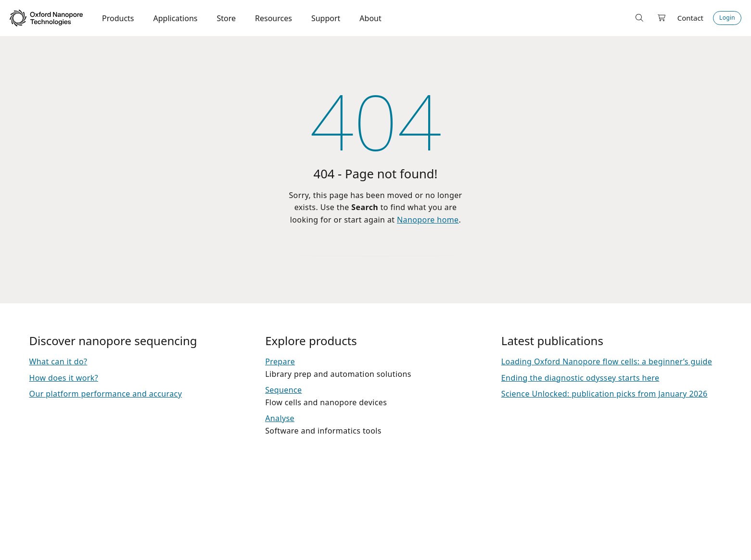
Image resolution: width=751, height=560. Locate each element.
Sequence (283, 390)
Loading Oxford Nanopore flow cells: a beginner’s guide (607, 361)
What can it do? (58, 361)
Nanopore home (428, 220)
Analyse (280, 418)
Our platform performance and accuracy (106, 394)
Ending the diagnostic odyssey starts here (580, 378)
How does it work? (64, 378)
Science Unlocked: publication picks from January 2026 (605, 394)
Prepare (280, 361)
